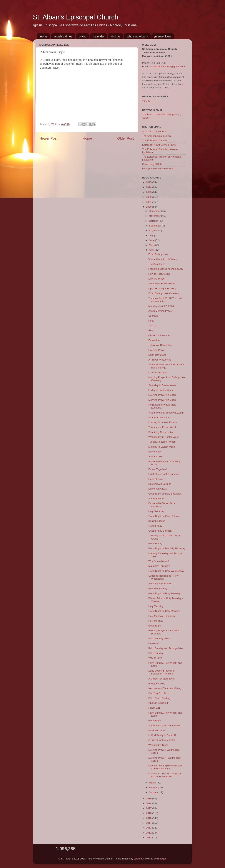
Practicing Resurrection (161, 432)
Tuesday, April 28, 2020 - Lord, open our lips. (165, 300)
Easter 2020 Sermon (160, 484)
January (154, 792)
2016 (149, 813)
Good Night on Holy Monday (164, 611)
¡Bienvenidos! (163, 36)
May (152, 245)
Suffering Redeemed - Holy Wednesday (163, 577)
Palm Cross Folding (159, 698)
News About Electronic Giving (165, 688)
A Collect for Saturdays (161, 679)
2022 (149, 197)
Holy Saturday (156, 511)
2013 (149, 828)
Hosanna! (154, 643)
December (155, 211)
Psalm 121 (154, 708)
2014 (149, 823)
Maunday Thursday (159, 566)
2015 (149, 818)
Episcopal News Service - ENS (159, 145)
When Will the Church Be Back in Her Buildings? (167, 366)
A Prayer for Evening (160, 360)
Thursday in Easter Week (162, 427)
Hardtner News (157, 730)
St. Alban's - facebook (154, 132)
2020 (149, 207)
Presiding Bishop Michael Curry (166, 269)
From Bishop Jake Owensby (164, 293)
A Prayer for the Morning (162, 740)
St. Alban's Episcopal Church (76, 17)
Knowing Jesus (157, 521)
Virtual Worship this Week (163, 259)
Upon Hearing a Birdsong (162, 288)
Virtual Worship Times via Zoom (166, 413)
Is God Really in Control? (162, 735)
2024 (149, 187)
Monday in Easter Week (162, 447)
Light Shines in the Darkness (164, 474)
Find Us (116, 36)
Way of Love (155, 658)
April (152, 250)
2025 (149, 182)
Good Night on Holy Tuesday (164, 593)
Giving (83, 36)
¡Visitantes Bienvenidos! (162, 283)
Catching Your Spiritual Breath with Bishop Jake (165, 767)
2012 (149, 833)
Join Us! (153, 326)
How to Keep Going (159, 274)
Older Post (125, 138)
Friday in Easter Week (161, 390)
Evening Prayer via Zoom (162, 395)
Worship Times (63, 36)
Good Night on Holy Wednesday (166, 571)
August (153, 230)
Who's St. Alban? (137, 36)
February (154, 787)
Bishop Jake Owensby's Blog (158, 169)
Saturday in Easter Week (162, 385)
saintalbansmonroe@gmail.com (167, 66)
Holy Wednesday (158, 589)
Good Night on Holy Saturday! (165, 494)
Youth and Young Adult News (164, 726)
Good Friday (155, 526)
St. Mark (153, 316)
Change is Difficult (158, 703)
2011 (149, 838)
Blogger (161, 859)
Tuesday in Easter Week (162, 442)
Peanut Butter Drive (159, 418)
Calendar (99, 36)
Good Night (155, 626)
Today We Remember (160, 345)
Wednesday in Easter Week (164, 437)
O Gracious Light (158, 372)
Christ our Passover (159, 335)
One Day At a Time (159, 693)
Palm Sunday (156, 653)
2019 (149, 799)
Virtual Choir (155, 456)
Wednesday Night (158, 745)
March (153, 783)
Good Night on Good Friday (164, 516)
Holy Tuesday (156, 606)
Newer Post (49, 138)
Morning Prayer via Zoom (162, 400)
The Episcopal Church (155, 140)
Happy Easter (156, 479)
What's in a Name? (159, 561)
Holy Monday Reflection (162, 616)
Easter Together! (157, 469)
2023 (149, 192)
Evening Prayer (157, 279)
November (155, 216)
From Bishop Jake (158, 254)
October (154, 221)
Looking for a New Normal (163, 422)
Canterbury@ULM (152, 164)
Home (44, 36)
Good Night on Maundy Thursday (167, 548)
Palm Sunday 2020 (159, 638)
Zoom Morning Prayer (160, 311)
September (156, 226)
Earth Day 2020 (157, 355)
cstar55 (138, 859)
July (152, 235)
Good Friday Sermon (160, 531)
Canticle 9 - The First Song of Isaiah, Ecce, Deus (165, 775)
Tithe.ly (146, 101)
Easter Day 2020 (158, 489)
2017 (149, 808)
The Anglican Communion (157, 136)
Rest (151, 321)
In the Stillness (156, 499)
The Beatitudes (157, 264)
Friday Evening (157, 683)
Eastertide (154, 340)
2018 (149, 803)
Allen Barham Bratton (160, 584)
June (152, 240)
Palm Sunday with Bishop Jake (165, 648)
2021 (149, 202)
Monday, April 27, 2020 (161, 306)
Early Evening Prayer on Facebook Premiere (162, 672)
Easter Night (155, 452)
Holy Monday (156, 621)
